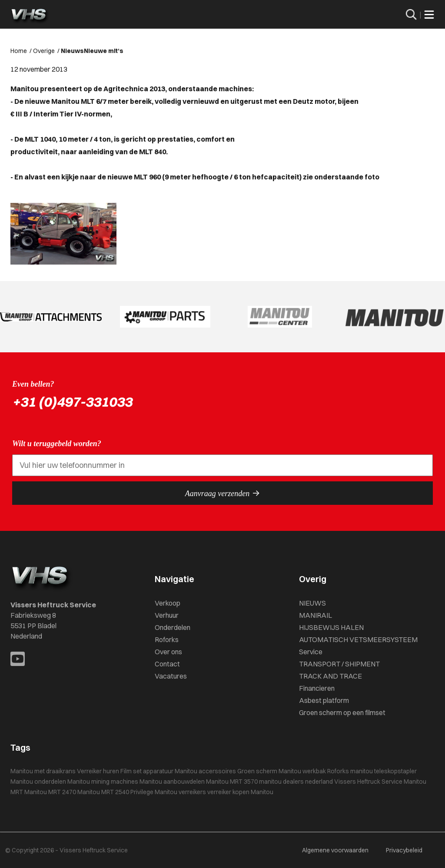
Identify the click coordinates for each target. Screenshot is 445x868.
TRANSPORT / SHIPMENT (339, 664)
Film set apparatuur (147, 771)
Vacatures (171, 676)
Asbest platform (324, 700)
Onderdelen (173, 627)
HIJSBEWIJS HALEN (331, 627)
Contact (167, 664)
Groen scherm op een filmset (342, 712)
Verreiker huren (98, 771)
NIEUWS (312, 603)
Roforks (167, 639)
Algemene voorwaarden (335, 850)
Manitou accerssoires (205, 771)
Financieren (317, 688)
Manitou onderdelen (38, 782)
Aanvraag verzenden (222, 493)
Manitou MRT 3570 (232, 782)
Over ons (168, 652)
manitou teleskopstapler (384, 771)
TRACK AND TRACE (330, 676)
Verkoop (168, 603)
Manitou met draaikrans (43, 771)
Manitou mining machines (103, 782)
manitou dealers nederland (296, 782)
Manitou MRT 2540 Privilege (115, 792)
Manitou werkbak (302, 771)
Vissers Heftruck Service (368, 782)
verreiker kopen (228, 792)
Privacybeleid (404, 850)
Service (311, 652)
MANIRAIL (315, 615)
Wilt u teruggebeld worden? (57, 444)
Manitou (262, 792)
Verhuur (167, 615)
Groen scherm (257, 771)
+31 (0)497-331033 (72, 402)
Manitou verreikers (180, 792)
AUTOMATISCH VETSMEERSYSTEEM (358, 639)
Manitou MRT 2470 (50, 792)
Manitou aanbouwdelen (172, 782)
